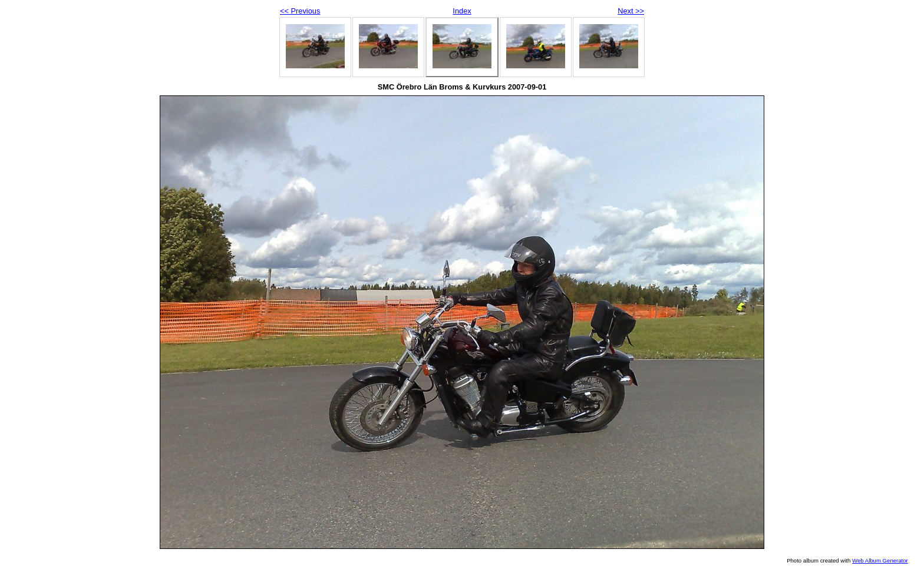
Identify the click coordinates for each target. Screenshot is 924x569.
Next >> (631, 11)
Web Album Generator (880, 560)
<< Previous (300, 11)
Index (462, 11)
